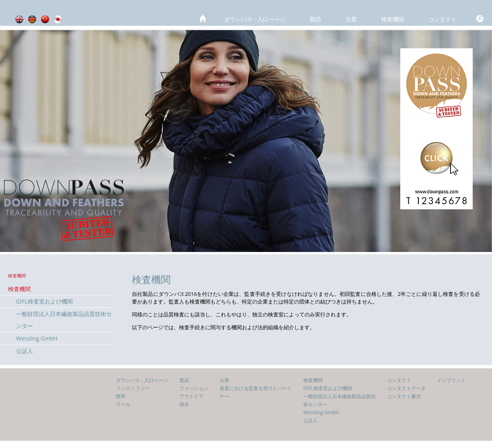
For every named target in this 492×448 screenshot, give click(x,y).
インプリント (451, 380)
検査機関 (393, 19)
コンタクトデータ (406, 388)
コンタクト (443, 19)
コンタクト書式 (404, 396)
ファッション (194, 388)
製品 (315, 19)
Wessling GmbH (37, 338)
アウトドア (191, 396)
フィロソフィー (133, 388)
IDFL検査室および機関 (44, 301)
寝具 (184, 404)
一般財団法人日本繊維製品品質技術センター (64, 320)
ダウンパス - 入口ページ (255, 19)
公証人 (25, 351)
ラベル (123, 404)
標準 (121, 396)
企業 (351, 19)
